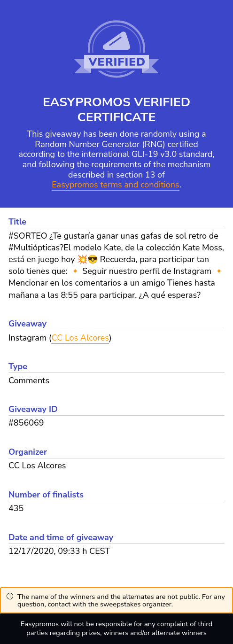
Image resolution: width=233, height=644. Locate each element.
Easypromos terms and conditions (115, 185)
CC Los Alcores (80, 338)
